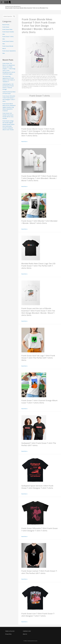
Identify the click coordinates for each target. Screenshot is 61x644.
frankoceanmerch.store (32, 641)
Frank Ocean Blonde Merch (14, 6)
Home (7, 6)
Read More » (25, 142)
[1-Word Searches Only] (8, 16)
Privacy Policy (8, 634)
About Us (25, 634)
